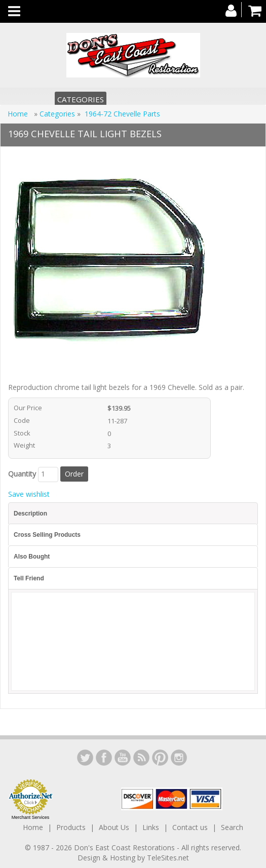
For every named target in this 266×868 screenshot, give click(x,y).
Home (19, 114)
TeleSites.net (168, 858)
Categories (81, 99)
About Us (114, 827)
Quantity (22, 474)
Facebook (104, 758)
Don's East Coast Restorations (125, 847)
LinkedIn (85, 758)
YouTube (123, 758)
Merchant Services (31, 817)
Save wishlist (29, 494)
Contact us (190, 827)
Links (151, 827)
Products (71, 827)
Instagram (179, 758)
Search (232, 827)
